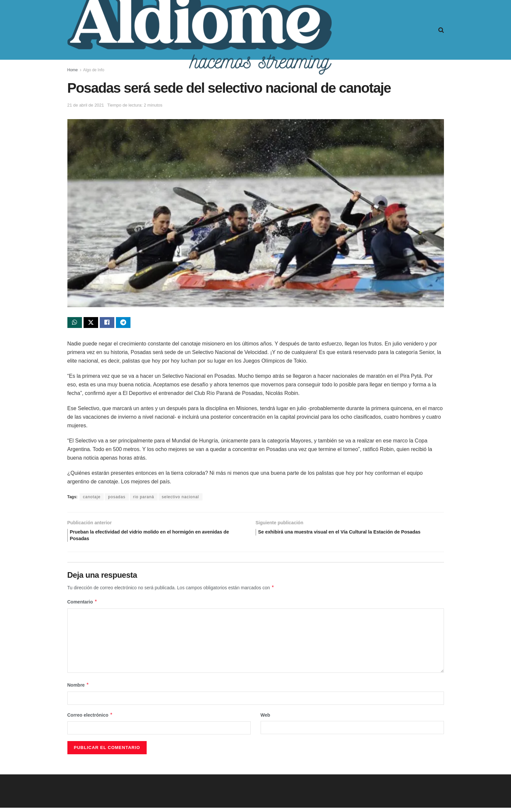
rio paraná (144, 499)
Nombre (78, 689)
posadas (117, 499)
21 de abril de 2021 (86, 105)
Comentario (82, 606)
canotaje (92, 499)
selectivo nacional (181, 499)
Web (265, 719)
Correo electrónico (90, 719)
